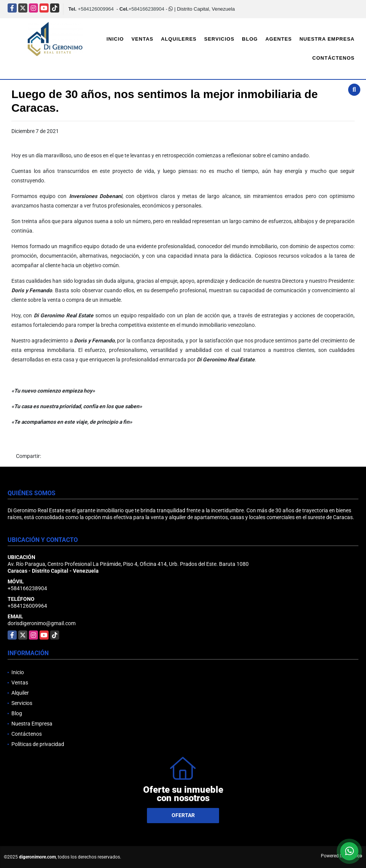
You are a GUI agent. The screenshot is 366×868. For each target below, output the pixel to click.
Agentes (279, 39)
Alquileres (179, 39)
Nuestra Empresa (327, 39)
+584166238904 (146, 9)
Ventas (142, 39)
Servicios (219, 39)
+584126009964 (96, 9)
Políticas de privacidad (38, 744)
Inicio (115, 39)
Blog (250, 39)
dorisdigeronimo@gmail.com (42, 623)
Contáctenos (334, 58)
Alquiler (20, 693)
